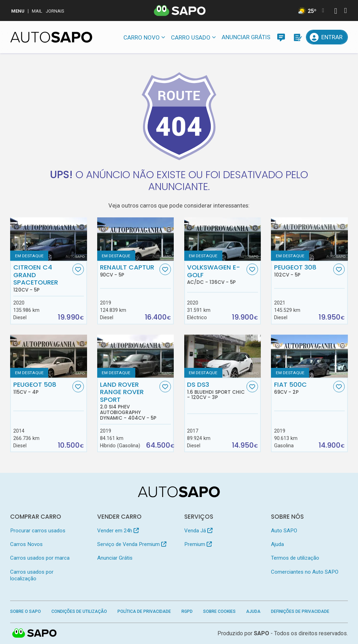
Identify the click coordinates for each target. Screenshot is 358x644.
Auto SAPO (284, 531)
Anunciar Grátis (246, 37)
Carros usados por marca (40, 558)
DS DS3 (216, 391)
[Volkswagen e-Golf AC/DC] (223, 239)
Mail (37, 11)
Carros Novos (26, 544)
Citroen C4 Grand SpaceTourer (42, 278)
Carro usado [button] (191, 37)
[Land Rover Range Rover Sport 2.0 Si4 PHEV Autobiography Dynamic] (135, 356)
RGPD (187, 611)
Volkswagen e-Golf (216, 274)
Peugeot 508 (42, 388)
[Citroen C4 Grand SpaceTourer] (48, 239)
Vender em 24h (118, 531)
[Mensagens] (281, 37)
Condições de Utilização (79, 611)
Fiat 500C (303, 388)
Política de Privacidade (144, 611)
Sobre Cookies (219, 611)
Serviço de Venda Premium (132, 544)
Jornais (55, 11)
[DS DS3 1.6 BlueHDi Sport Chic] (223, 356)
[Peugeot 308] (309, 239)
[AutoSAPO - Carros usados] (51, 37)
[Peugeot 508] (48, 356)
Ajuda (277, 544)
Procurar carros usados (38, 531)
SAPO (262, 633)
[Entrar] (327, 37)
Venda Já (198, 531)
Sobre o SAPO (26, 611)
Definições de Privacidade (300, 611)
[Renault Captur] (135, 239)
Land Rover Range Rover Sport (129, 401)
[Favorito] (78, 269)
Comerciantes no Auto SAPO (305, 572)
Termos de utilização (295, 558)
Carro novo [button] (142, 37)
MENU (18, 11)
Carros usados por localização (32, 575)
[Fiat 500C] (309, 356)
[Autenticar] (336, 12)
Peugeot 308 (303, 271)
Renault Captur (129, 271)
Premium (198, 544)
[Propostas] (297, 37)
